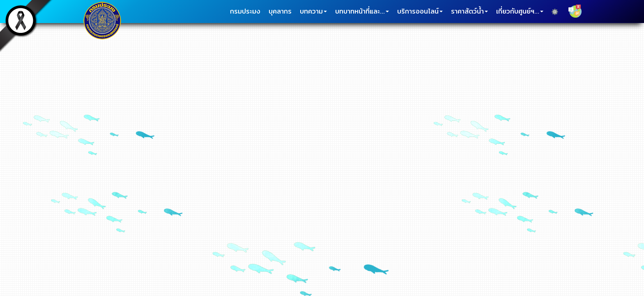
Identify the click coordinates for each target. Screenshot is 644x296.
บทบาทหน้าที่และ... (362, 11)
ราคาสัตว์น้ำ (469, 11)
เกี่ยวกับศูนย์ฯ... (520, 11)
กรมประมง (245, 11)
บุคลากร (280, 11)
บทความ (313, 11)
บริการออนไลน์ (420, 11)
